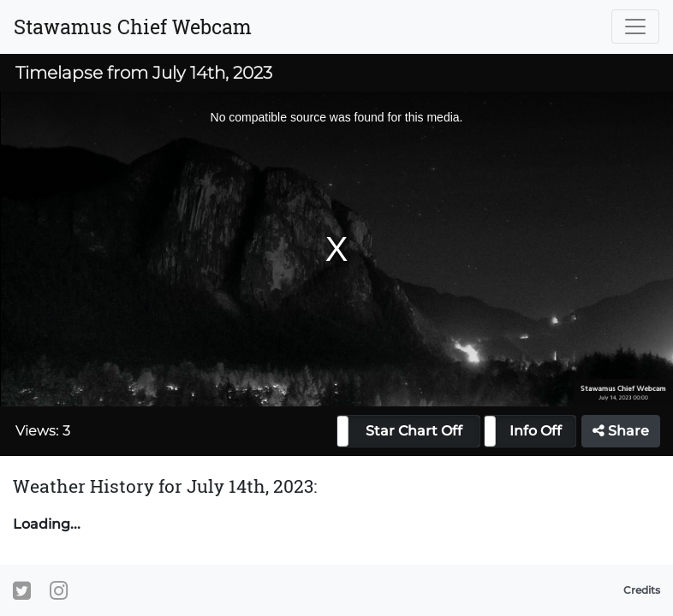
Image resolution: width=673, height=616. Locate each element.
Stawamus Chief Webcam (133, 27)
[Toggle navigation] (635, 27)
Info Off (536, 431)
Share (621, 431)
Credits (642, 590)
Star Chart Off (414, 431)
